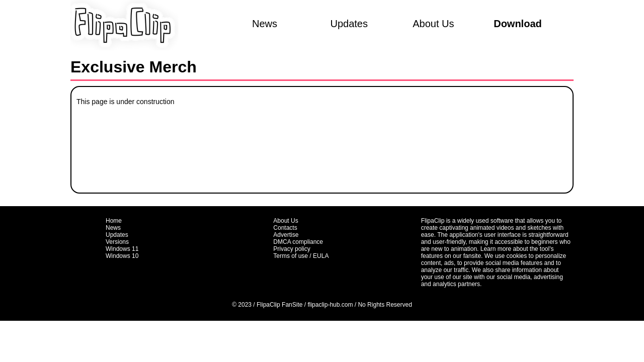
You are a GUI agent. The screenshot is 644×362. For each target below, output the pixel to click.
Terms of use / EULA (301, 256)
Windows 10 (122, 256)
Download (518, 24)
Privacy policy (292, 249)
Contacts (285, 228)
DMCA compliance (298, 242)
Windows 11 (122, 249)
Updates (349, 24)
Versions (117, 242)
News (265, 24)
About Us (433, 24)
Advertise (286, 235)
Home (114, 221)
